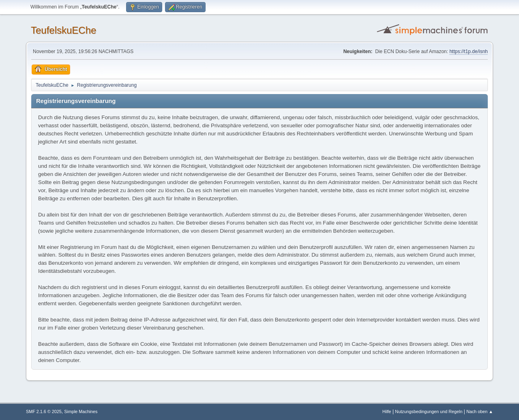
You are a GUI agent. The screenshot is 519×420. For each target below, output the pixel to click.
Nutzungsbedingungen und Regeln (429, 411)
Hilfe (387, 411)
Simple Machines (81, 411)
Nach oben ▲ (480, 411)
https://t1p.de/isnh (469, 51)
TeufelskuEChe (63, 30)
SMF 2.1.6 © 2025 (44, 411)
